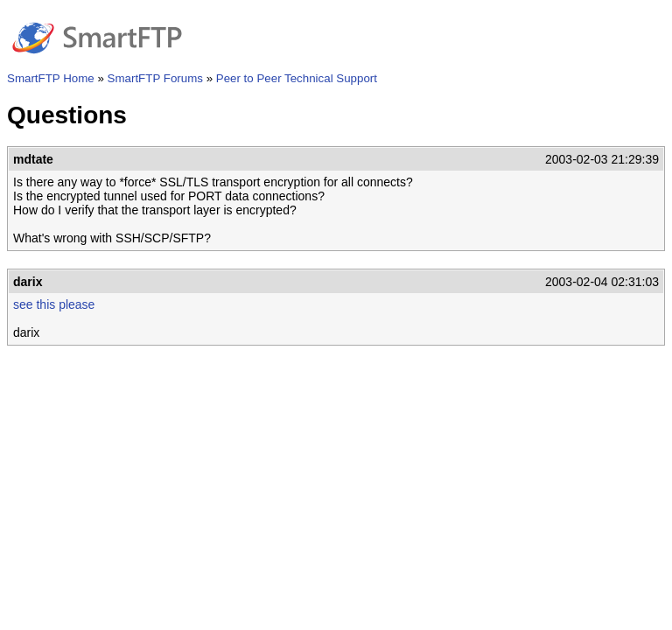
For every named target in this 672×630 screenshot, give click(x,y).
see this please (54, 304)
